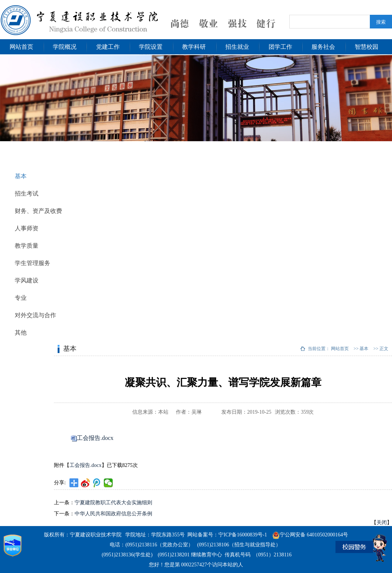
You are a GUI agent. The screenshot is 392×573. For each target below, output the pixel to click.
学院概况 (65, 47)
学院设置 (151, 47)
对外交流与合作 (35, 315)
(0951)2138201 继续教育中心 (190, 555)
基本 (21, 176)
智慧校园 (367, 47)
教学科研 (194, 47)
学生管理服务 (33, 263)
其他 (21, 333)
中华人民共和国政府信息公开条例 (113, 514)
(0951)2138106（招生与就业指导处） (239, 545)
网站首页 (21, 47)
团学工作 (280, 47)
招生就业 (237, 47)
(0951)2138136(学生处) (127, 555)
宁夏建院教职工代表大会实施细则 (113, 503)
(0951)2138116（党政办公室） (159, 545)
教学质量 (27, 246)
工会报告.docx (95, 438)
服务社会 (323, 47)
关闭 (382, 523)
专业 (21, 298)
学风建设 (27, 280)
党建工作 (108, 47)
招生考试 (27, 194)
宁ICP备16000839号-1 (243, 535)
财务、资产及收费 (38, 211)
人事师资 (27, 228)
